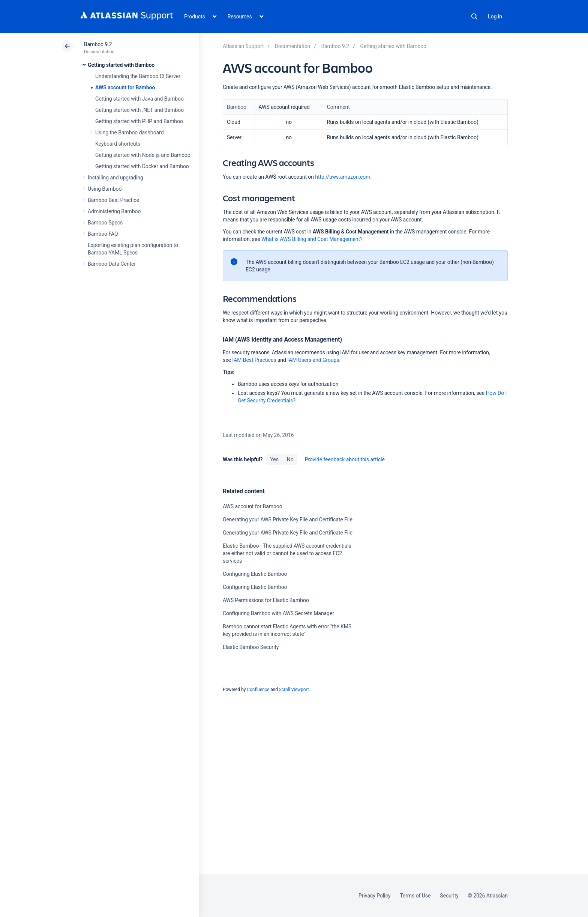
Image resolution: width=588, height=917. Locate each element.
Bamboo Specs (105, 223)
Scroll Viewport (294, 690)
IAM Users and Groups (313, 360)
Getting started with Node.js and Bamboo (143, 155)
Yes (274, 459)
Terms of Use (415, 896)
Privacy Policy (374, 896)
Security (449, 896)
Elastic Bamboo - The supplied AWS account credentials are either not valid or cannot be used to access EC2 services (287, 553)
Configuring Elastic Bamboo (255, 574)
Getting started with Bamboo (121, 65)
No (290, 459)
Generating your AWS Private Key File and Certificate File (288, 519)
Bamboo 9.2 (98, 44)
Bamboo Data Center (112, 264)
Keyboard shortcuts (118, 144)
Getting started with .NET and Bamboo (139, 110)
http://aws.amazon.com (343, 177)
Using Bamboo (105, 189)
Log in (495, 17)
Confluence (258, 690)
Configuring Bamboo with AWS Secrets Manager (278, 613)
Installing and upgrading (115, 178)
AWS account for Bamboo (125, 87)
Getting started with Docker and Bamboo (142, 166)
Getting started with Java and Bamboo (139, 99)
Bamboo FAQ (103, 234)
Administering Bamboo (114, 211)
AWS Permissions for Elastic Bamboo (266, 600)
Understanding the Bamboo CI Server (138, 76)
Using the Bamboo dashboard (129, 133)
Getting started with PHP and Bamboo (139, 121)
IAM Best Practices (254, 360)
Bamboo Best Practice (113, 200)
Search (474, 17)
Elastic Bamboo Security (251, 647)
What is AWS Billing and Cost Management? (312, 239)
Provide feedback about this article (345, 459)
